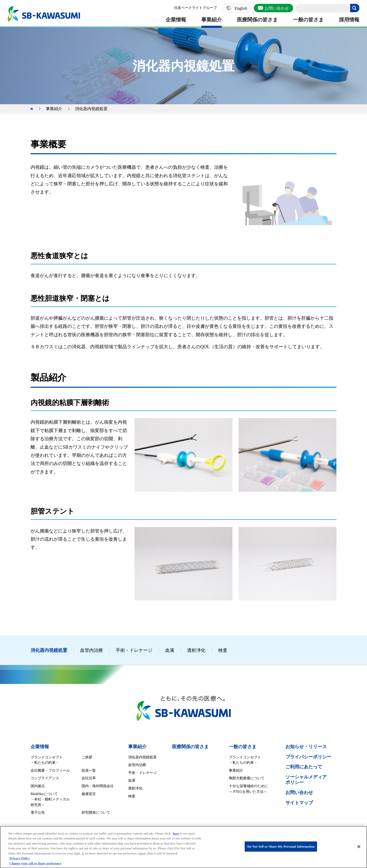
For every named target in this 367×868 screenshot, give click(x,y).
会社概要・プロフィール (50, 770)
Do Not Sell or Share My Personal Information (281, 850)
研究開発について (96, 813)
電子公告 (38, 813)
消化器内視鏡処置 (49, 650)
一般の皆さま (308, 20)
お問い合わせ (277, 8)
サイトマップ (299, 803)
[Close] (359, 851)
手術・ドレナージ (134, 650)
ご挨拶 (87, 757)
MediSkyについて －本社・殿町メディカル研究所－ (50, 799)
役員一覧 (89, 770)
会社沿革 (89, 778)
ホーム (34, 109)
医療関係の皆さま (257, 20)
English (241, 8)
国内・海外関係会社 (98, 786)
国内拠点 (38, 786)
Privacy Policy (20, 862)
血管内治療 (91, 650)
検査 (223, 650)
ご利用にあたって (304, 767)
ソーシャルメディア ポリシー (306, 780)
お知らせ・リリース (306, 747)
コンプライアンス (45, 778)
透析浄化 (196, 650)
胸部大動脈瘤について (247, 778)
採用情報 (349, 20)
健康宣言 (89, 794)
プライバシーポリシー (308, 757)
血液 (170, 650)
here (176, 837)
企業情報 (176, 20)
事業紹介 (212, 20)
